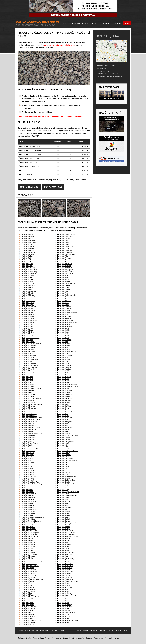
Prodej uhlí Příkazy (63, 361)
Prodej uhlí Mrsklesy (64, 424)
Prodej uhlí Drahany (28, 558)
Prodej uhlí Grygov (63, 548)
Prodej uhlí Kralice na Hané (66, 480)
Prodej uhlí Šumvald (28, 297)
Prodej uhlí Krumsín (28, 478)
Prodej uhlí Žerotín (28, 237)
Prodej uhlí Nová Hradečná (66, 412)
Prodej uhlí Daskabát (64, 574)
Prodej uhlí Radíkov (64, 359)
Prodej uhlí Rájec (63, 353)
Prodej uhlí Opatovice (64, 400)
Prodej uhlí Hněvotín (64, 539)
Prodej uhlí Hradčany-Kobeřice (67, 523)
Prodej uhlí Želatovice (64, 239)
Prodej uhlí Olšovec (64, 402)
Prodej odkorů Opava (60, 638)
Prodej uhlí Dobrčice (64, 570)
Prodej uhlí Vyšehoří (64, 248)
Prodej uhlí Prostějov (64, 369)
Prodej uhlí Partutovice (65, 390)
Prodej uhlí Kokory (63, 490)
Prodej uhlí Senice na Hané (31, 338)
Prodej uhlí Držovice (28, 556)
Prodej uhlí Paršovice (29, 392)
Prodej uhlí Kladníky (28, 498)
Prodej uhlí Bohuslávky (65, 605)
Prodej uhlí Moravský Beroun (31, 428)
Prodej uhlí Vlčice (63, 256)
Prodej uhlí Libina (63, 465)
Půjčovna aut (98, 638)
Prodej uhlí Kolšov (28, 490)
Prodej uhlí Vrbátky (28, 254)
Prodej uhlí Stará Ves (29, 322)
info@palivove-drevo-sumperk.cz (110, 76)
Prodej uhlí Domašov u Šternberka (68, 560)
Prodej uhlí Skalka (63, 334)
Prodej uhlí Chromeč (28, 511)
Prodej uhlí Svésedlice (29, 307)
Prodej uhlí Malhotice (64, 439)
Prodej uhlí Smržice (28, 328)
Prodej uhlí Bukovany (29, 591)
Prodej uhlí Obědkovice (65, 410)
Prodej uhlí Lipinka (28, 463)
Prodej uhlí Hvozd (27, 515)
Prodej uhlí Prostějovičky (30, 369)
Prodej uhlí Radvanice (29, 355)
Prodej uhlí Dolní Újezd (29, 564)
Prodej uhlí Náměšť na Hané (31, 420)
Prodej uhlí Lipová (27, 461)
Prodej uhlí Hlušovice (29, 541)
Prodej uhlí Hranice (64, 521)
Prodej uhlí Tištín (63, 293)
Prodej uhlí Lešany (28, 470)
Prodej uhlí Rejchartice (29, 350)
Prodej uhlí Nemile (63, 416)
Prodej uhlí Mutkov (28, 424)
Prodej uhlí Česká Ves (29, 576)
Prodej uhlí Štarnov (28, 303)
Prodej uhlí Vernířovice (65, 268)
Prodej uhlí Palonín (63, 392)
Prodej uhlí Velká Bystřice (66, 274)
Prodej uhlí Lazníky (28, 472)
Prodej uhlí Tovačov (28, 293)
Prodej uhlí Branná (28, 601)
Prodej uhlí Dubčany (28, 552)
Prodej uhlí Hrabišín (64, 527)
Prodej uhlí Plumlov (64, 381)
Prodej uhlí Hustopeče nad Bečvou (33, 517)
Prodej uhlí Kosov (27, 486)
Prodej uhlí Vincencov (64, 258)
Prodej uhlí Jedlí (63, 505)
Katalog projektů (60, 630)
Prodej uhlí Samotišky (64, 340)
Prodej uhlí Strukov (28, 316)
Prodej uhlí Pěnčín (28, 387)
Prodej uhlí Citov (27, 585)
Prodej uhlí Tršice (27, 289)
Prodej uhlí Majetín (63, 443)
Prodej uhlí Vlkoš (27, 256)
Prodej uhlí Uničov (63, 279)
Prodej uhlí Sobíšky (28, 326)
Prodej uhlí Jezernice (64, 502)
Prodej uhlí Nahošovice (29, 422)
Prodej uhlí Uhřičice (64, 281)
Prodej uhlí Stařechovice (30, 320)
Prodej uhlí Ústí (27, 277)
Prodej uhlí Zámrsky (64, 244)
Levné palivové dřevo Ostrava (81, 638)
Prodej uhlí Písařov (28, 385)
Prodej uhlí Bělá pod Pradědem (67, 620)
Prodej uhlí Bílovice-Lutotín (66, 613)
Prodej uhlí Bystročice (29, 589)
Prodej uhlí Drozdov (64, 556)
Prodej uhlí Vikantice (28, 262)
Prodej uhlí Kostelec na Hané (67, 484)
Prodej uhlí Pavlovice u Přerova (67, 387)
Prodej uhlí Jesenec (28, 505)
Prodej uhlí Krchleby (64, 478)
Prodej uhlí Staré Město (65, 320)
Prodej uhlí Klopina (63, 494)
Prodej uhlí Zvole (63, 240)
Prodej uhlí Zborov (28, 244)
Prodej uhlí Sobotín (64, 324)
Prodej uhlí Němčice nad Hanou (32, 418)
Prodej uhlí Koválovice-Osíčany (32, 484)
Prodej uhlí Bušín (63, 589)
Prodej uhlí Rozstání (64, 344)
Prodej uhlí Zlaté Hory (29, 242)
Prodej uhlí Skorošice (29, 334)
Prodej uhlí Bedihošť (28, 622)
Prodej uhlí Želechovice (65, 237)
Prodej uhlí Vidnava (64, 262)
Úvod (66, 23)
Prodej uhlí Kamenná (28, 500)
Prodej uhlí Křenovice (29, 476)
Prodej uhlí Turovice (64, 285)
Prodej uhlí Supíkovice (65, 309)
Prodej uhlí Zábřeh (28, 246)
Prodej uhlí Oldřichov (64, 406)
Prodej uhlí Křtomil (63, 474)
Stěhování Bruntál (24, 638)
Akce (127, 23)
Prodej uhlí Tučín (27, 287)
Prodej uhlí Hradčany (28, 525)
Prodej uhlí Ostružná (28, 396)
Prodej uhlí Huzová (63, 515)
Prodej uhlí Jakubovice (29, 509)
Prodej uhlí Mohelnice (29, 429)
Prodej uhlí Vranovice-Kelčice (67, 254)
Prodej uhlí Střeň (63, 315)
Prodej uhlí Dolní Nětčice (65, 566)
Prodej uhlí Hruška (63, 517)
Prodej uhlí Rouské (63, 346)
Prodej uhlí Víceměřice (65, 264)
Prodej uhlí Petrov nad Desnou (67, 385)
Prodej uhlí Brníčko (28, 599)
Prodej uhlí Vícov (27, 264)
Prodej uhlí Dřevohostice (30, 554)
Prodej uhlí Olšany (63, 404)
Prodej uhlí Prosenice (29, 371)
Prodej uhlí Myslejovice (65, 422)
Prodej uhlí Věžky (27, 266)
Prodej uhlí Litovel (27, 457)
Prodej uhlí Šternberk (29, 301)
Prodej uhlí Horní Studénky (66, 533)
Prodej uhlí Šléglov (28, 305)
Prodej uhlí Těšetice (28, 295)
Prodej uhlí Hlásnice (28, 544)
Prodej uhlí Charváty (28, 513)
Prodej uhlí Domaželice (29, 560)
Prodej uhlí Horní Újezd (29, 531)
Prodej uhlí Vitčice (27, 258)
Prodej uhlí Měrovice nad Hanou (68, 435)
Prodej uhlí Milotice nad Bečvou (32, 433)
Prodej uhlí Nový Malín (29, 412)
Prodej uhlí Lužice (27, 445)
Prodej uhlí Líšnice (63, 457)
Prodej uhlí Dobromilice (65, 568)
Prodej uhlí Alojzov (28, 624)
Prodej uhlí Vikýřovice (64, 260)
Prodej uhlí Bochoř (63, 603)
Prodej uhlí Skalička (28, 336)
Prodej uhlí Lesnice (64, 470)
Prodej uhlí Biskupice (64, 611)
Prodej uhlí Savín (27, 340)
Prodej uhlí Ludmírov (64, 449)
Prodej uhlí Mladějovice (65, 429)
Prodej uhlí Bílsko (27, 613)
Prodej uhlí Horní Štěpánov (30, 533)
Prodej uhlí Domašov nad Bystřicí (32, 562)
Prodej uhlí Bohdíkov (28, 609)
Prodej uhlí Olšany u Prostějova (32, 404)
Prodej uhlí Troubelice (29, 291)
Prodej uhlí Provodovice (29, 367)
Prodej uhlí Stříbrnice (28, 315)
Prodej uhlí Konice (28, 488)
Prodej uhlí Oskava (63, 396)
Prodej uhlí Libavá (27, 466)
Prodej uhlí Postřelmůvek (30, 373)
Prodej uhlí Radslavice (65, 355)
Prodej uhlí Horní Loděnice (30, 537)
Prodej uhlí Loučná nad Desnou (68, 451)
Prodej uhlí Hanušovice (65, 544)
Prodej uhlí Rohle (63, 348)
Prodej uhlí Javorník (28, 507)
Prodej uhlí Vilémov (28, 260)
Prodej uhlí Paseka (28, 390)
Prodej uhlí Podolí (63, 379)
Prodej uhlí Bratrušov (64, 599)
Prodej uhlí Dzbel (27, 550)
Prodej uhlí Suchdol (64, 311)
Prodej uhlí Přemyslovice (30, 365)
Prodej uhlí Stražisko (64, 316)
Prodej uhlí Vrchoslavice (65, 252)
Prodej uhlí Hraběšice (29, 529)
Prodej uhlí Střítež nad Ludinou (67, 313)
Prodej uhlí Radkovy (64, 357)
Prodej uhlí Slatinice (64, 330)
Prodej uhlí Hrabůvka (64, 525)
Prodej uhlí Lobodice (64, 455)
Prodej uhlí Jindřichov (29, 502)
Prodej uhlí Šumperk (64, 297)
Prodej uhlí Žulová (28, 235)
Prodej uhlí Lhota (27, 468)
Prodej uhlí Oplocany (28, 400)
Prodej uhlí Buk (27, 593)
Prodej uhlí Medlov (28, 439)
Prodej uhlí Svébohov (64, 307)
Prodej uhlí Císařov (64, 585)
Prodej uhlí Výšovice (28, 248)
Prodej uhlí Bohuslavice (29, 607)
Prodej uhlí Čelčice (28, 581)
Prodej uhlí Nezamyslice (30, 416)
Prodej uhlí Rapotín (64, 350)
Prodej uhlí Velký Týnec (65, 270)
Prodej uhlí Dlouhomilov (29, 572)
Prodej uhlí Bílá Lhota (64, 615)
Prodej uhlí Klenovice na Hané (67, 496)
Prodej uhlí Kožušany (64, 482)
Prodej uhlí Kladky (63, 498)
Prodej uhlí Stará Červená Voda (68, 322)
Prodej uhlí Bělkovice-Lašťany (31, 620)
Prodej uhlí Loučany (64, 453)
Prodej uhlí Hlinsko (63, 542)
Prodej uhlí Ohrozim (28, 410)
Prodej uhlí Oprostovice (65, 398)
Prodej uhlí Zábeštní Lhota (66, 246)
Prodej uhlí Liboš (27, 465)
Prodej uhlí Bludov (63, 609)
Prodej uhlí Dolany (28, 568)
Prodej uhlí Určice (27, 279)
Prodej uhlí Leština (63, 468)
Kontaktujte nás (53, 187)
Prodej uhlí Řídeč (63, 342)
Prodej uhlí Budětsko (64, 593)
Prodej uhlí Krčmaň (28, 480)
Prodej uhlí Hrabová (28, 527)
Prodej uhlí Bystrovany (65, 587)
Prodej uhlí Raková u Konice (66, 352)
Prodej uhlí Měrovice (28, 437)
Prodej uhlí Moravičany (65, 428)
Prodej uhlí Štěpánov (64, 301)
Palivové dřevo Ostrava (42, 638)
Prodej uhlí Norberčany (29, 414)
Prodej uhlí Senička (64, 336)
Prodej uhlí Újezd (27, 281)
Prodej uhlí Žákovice (28, 240)
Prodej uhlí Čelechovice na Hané (32, 579)
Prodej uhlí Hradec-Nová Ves (31, 523)
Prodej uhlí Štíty (62, 299)
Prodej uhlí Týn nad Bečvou (66, 283)
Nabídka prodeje (80, 23)
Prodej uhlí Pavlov (63, 389)
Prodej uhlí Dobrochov (29, 570)
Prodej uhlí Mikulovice (29, 435)
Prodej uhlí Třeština (64, 287)
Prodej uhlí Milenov (64, 433)
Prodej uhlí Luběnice (28, 451)
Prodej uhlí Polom (27, 377)
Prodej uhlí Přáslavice (64, 365)
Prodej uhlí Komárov (64, 488)
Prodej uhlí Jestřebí (28, 503)
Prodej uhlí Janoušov (64, 507)
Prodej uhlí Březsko (28, 595)
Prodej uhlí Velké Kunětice (66, 272)
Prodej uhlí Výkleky (28, 250)
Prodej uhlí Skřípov (28, 332)
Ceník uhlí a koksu (29, 187)
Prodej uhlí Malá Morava (30, 443)
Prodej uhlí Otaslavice (64, 394)
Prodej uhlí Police (27, 379)
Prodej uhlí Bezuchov (29, 616)
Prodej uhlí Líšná (27, 459)
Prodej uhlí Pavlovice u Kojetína (32, 389)
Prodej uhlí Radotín (28, 357)
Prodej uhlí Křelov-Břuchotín (66, 476)
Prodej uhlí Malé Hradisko (66, 441)
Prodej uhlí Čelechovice (65, 579)
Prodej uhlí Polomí (63, 375)
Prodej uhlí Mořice (63, 426)
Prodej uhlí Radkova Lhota (30, 359)
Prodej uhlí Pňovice (28, 381)
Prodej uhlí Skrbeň (63, 332)
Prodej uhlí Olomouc (28, 406)
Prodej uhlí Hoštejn (63, 529)
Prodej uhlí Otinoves (28, 394)
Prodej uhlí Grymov (28, 548)
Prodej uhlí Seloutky (64, 338)
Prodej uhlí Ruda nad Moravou (32, 344)
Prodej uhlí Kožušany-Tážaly (31, 482)
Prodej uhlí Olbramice (29, 408)
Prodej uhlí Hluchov (64, 541)
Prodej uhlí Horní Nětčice (30, 535)
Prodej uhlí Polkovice (64, 377)
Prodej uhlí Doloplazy (64, 562)
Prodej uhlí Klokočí (28, 496)
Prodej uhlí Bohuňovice (65, 607)
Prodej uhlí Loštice (28, 455)
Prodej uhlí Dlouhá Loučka (66, 572)
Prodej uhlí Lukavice (28, 447)
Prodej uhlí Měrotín (63, 437)
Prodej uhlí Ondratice (29, 402)
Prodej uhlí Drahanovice (65, 558)
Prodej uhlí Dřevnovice (65, 554)
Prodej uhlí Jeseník (64, 503)
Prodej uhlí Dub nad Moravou (67, 552)
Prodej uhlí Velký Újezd (29, 270)
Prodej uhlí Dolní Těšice (65, 564)
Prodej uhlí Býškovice (29, 587)
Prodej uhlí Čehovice (64, 583)
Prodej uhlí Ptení (27, 361)
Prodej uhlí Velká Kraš (29, 274)
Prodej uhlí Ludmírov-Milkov (31, 449)
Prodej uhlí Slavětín (64, 328)
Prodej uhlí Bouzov (63, 601)
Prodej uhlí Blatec (27, 611)
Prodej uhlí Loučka (28, 453)
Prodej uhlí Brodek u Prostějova (32, 597)
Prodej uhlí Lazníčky (64, 472)
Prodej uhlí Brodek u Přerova (67, 595)
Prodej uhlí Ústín (63, 276)
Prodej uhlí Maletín (28, 441)
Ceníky (96, 23)
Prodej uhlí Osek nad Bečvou (31, 398)
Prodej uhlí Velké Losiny (29, 272)
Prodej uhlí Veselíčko (64, 266)
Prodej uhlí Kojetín (28, 492)
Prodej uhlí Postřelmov (65, 373)
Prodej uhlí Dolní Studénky (30, 566)
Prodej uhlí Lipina (63, 463)
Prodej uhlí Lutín (63, 445)
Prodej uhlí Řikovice (28, 342)
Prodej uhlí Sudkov (28, 313)
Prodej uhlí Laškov (28, 474)
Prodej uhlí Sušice (28, 309)
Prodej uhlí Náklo (63, 420)
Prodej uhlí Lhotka (63, 466)
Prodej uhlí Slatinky (28, 330)
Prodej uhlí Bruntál (112, 638)
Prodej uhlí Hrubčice (28, 519)
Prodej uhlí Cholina (63, 511)
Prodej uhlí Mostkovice (29, 426)
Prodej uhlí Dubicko (64, 550)
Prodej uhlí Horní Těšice (65, 531)
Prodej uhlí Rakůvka (28, 352)
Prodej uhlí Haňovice (28, 546)
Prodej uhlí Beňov (27, 618)
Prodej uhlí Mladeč (28, 431)
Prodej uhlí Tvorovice (29, 285)
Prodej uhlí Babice (63, 622)
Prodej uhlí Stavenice (64, 318)
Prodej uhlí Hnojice (28, 539)
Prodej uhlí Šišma (63, 305)
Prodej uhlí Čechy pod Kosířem (67, 581)
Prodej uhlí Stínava (28, 318)
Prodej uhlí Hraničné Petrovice (32, 521)
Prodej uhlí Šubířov (28, 299)
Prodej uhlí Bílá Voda (28, 615)
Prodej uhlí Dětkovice (29, 574)
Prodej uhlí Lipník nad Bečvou (67, 461)
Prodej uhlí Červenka (64, 576)
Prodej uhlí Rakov (27, 353)
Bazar (118, 23)
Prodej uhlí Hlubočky (28, 542)
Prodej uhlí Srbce (27, 324)
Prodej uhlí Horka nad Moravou (67, 537)
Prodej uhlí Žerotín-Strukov (66, 235)
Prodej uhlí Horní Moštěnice (66, 535)
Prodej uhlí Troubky (64, 289)
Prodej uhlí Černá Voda (65, 578)
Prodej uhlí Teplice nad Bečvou (67, 295)
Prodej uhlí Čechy (27, 583)
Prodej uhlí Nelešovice (65, 418)
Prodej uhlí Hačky (63, 546)
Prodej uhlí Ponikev (28, 375)
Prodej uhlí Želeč (27, 239)
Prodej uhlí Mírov (63, 431)
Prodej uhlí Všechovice (65, 250)
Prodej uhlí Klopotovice (29, 494)
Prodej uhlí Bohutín (28, 605)
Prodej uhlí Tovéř (63, 291)
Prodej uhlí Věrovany (28, 268)
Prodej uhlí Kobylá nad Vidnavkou (68, 492)
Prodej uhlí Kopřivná (64, 486)
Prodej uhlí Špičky (63, 303)
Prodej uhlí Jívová (63, 500)
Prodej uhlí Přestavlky (29, 363)
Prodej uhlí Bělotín (63, 618)
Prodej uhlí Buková (63, 591)
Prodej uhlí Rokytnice (29, 348)
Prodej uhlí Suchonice (29, 311)
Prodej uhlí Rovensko (29, 346)
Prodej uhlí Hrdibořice (64, 519)
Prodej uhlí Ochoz (63, 408)
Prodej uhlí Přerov (63, 363)
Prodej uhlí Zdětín (63, 242)
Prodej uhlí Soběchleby (65, 326)
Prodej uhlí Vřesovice (29, 252)
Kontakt (107, 23)
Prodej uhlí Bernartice (64, 616)
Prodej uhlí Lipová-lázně (65, 459)
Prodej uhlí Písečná (64, 383)
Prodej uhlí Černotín (28, 578)
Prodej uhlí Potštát (63, 371)
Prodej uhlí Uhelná (28, 283)
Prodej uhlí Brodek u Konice (66, 597)
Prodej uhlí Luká (63, 447)
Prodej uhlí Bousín (28, 603)
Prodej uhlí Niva (62, 414)
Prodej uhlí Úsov (63, 277)
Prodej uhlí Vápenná (28, 276)
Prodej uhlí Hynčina (64, 513)
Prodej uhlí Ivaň (62, 509)
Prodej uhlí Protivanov (64, 367)
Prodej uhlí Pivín (27, 383)
